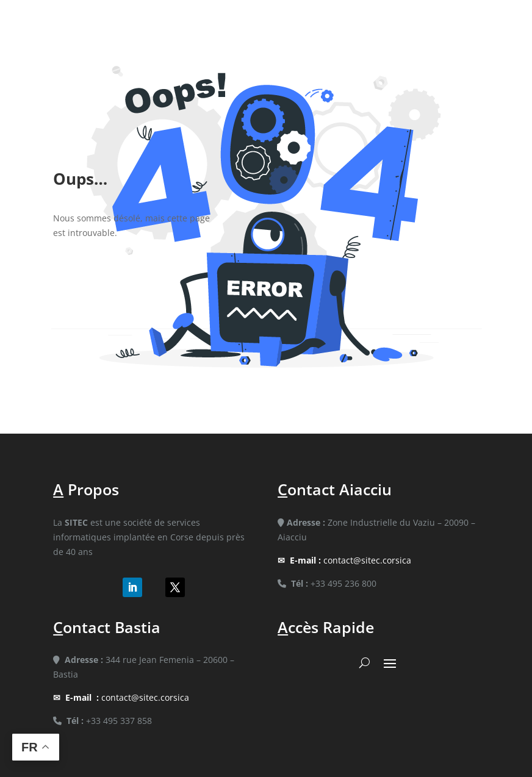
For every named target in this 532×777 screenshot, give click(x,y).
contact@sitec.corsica (350, 560)
